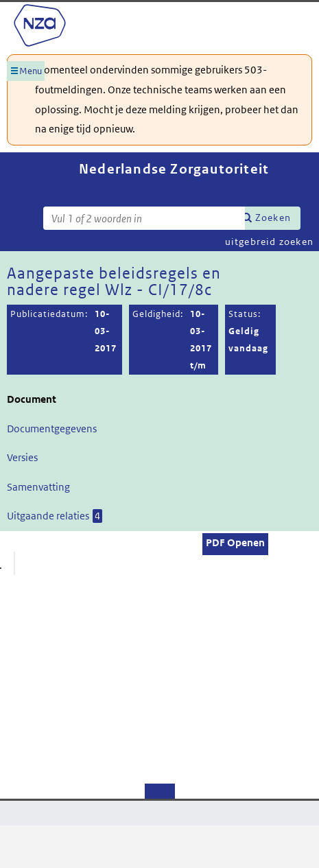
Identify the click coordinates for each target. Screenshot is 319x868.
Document (32, 399)
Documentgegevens (52, 429)
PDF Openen (235, 542)
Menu (31, 71)
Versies (22, 457)
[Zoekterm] (144, 218)
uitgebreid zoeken (269, 242)
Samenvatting (38, 487)
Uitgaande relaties (55, 516)
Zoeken (273, 218)
